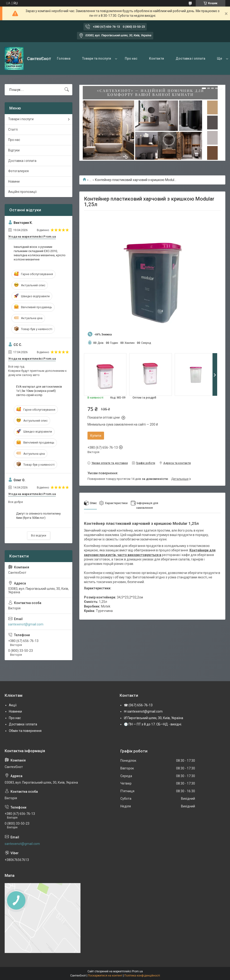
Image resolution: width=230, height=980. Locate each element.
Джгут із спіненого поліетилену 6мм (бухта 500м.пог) (38, 516)
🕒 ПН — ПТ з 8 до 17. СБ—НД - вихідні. (153, 724)
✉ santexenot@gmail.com (143, 711)
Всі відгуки (39, 535)
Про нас (131, 58)
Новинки (15, 711)
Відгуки (14, 150)
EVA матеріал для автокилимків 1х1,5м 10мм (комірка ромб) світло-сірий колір (39, 391)
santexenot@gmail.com (26, 624)
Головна (64, 58)
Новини (14, 181)
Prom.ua (137, 971)
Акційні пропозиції (22, 192)
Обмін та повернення (25, 731)
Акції (13, 705)
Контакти (157, 58)
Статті (13, 130)
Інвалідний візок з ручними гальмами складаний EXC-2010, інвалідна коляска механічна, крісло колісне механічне (40, 253)
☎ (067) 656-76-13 (138, 705)
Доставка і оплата (190, 58)
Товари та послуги (97, 58)
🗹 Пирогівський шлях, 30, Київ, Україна (153, 718)
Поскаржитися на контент (105, 976)
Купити (96, 436)
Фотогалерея (18, 171)
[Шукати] (67, 90)
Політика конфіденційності (142, 976)
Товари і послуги (21, 119)
